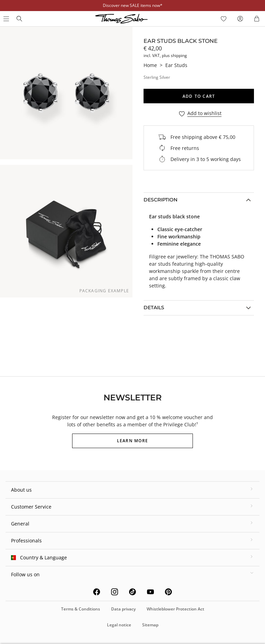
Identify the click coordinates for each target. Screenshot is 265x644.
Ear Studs (176, 65)
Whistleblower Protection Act (175, 609)
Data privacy (123, 609)
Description (160, 200)
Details (154, 307)
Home (150, 65)
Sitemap (150, 625)
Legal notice (119, 625)
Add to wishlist (204, 113)
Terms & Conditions (81, 609)
